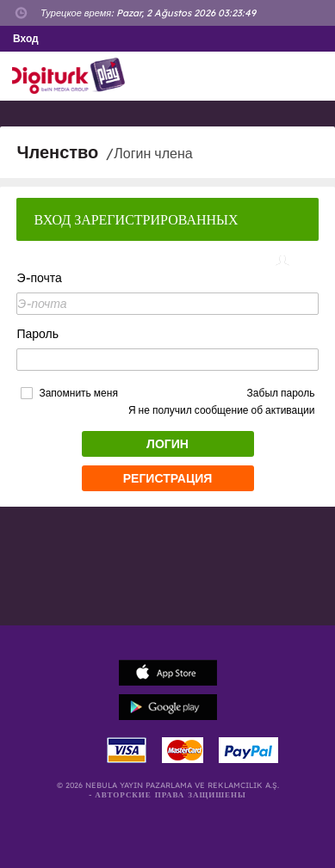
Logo (72, 76)
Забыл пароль (281, 393)
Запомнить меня (78, 393)
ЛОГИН (167, 444)
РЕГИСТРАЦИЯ (168, 478)
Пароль (37, 334)
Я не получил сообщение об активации (222, 410)
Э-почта (39, 278)
